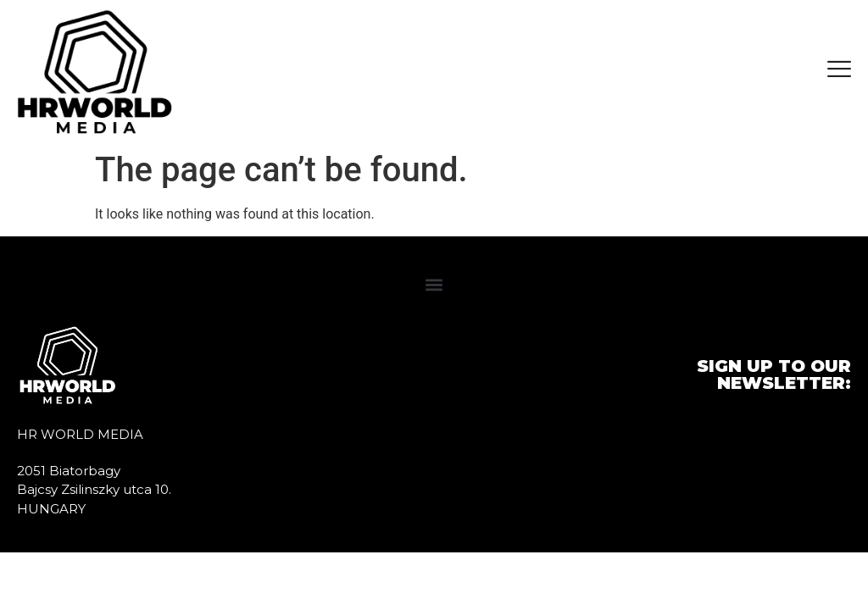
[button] (434, 284)
